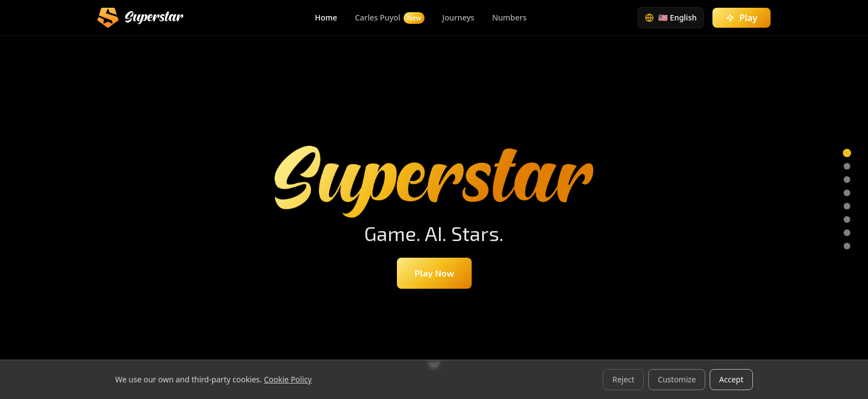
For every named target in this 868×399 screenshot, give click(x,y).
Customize (677, 379)
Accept (731, 379)
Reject (623, 379)
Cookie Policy (288, 379)
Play (742, 18)
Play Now (434, 273)
